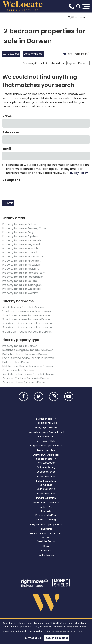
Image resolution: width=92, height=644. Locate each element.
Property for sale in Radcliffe (21, 269)
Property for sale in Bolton (19, 224)
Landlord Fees (46, 507)
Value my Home (33, 54)
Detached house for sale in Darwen (25, 354)
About (46, 537)
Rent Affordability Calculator (46, 533)
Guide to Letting (46, 489)
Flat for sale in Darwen (17, 362)
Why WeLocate (46, 463)
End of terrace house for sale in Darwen (28, 358)
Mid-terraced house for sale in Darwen (28, 366)
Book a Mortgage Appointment (46, 432)
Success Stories (46, 472)
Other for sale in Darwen (18, 370)
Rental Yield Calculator (46, 503)
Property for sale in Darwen (20, 346)
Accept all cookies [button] (57, 638)
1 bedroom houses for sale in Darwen (27, 311)
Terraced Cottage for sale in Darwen (26, 378)
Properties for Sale (46, 423)
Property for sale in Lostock (20, 253)
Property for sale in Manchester (23, 257)
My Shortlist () (77, 54)
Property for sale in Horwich (20, 249)
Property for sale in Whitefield (22, 289)
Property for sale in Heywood (21, 244)
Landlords (46, 485)
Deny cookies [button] (33, 638)
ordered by (56, 63)
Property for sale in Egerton (20, 236)
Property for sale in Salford (20, 281)
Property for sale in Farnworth (22, 240)
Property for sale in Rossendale (23, 277)
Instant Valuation (46, 481)
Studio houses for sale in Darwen (24, 307)
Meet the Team (46, 541)
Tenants (46, 511)
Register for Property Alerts (46, 446)
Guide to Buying (46, 437)
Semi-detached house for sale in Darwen (29, 374)
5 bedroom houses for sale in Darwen (27, 328)
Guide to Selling (46, 467)
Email (7, 149)
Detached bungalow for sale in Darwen (28, 350)
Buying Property (46, 419)
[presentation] (30, 190)
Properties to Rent (46, 515)
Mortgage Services (46, 427)
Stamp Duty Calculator (46, 455)
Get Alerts (11, 54)
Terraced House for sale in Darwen (25, 382)
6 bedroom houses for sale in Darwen (27, 332)
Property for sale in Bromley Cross (24, 228)
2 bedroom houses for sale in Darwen (27, 315)
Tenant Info (46, 529)
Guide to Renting (46, 520)
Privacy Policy (78, 173)
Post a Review (46, 555)
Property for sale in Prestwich (21, 265)
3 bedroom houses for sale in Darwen (27, 319)
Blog (46, 546)
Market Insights (46, 450)
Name (7, 116)
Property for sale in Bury (18, 232)
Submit (8, 203)
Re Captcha (12, 180)
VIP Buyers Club (46, 441)
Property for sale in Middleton (22, 261)
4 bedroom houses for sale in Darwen (27, 324)
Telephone (11, 132)
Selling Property (46, 459)
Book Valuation (46, 476)
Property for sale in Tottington (22, 285)
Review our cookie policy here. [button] (67, 631)
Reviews (46, 551)
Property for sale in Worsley (20, 293)
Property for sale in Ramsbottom (24, 273)
